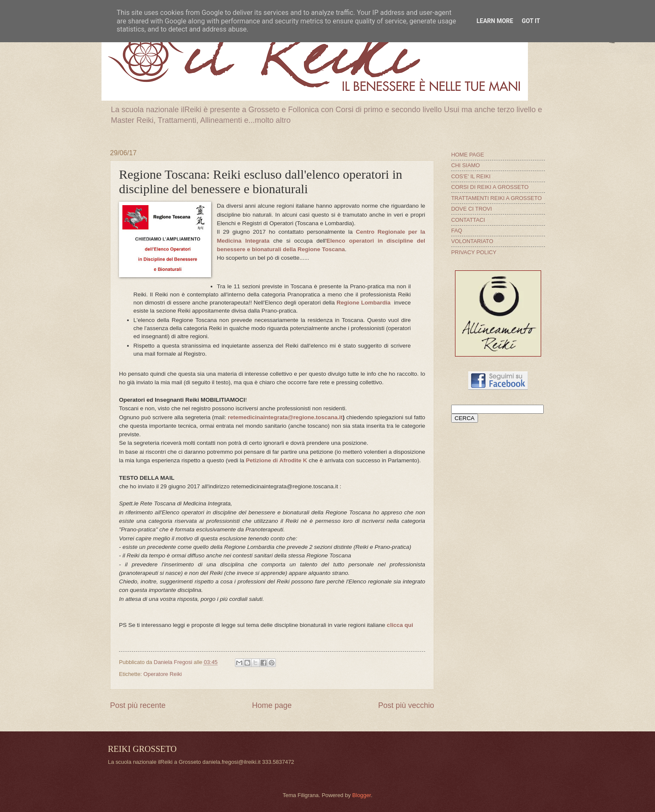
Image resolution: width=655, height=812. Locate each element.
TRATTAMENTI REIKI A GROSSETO (496, 198)
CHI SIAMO (465, 165)
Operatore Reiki (162, 674)
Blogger (362, 795)
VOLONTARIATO (472, 241)
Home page (272, 705)
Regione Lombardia (364, 303)
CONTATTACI (468, 220)
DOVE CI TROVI (472, 209)
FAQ (457, 231)
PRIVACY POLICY (474, 252)
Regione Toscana (321, 249)
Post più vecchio (406, 705)
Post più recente (138, 705)
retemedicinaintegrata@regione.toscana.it (285, 417)
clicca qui (400, 625)
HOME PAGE (468, 155)
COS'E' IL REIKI (471, 176)
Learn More (495, 21)
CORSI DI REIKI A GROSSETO (490, 187)
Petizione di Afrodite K (277, 460)
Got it (531, 21)
